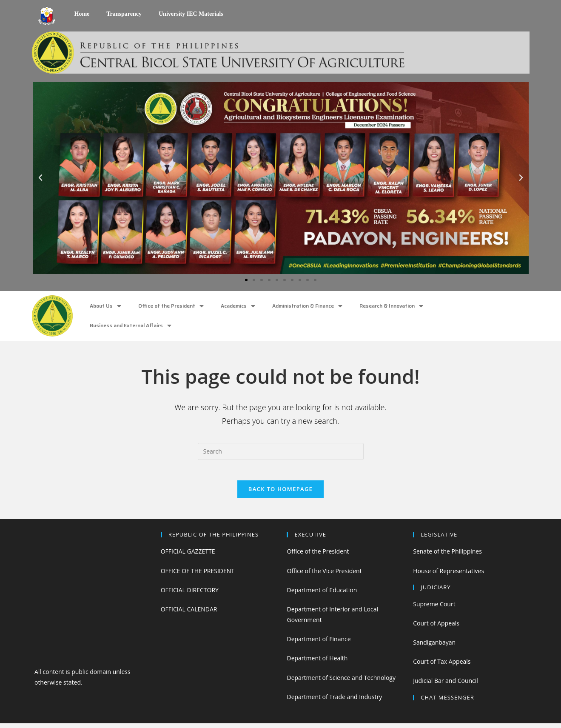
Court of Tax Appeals (442, 667)
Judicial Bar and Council (446, 686)
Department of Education (322, 595)
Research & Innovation (391, 306)
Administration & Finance (307, 306)
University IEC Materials (191, 14)
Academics (238, 306)
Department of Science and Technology (341, 682)
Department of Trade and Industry (334, 701)
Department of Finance (319, 644)
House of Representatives (449, 575)
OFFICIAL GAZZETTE (188, 556)
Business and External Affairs (131, 326)
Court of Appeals (436, 628)
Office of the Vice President (324, 575)
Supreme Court (434, 609)
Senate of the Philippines (447, 556)
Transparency (124, 14)
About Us (105, 306)
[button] (246, 280)
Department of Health (317, 663)
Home (82, 14)
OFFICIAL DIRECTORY (190, 595)
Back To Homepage (280, 494)
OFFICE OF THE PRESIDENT (198, 575)
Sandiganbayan (434, 647)
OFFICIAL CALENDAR (189, 614)
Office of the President (171, 306)
